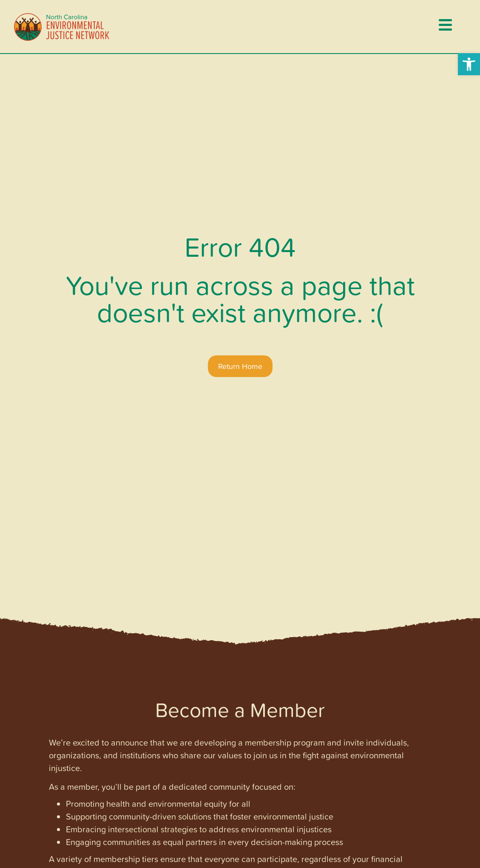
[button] (469, 64)
